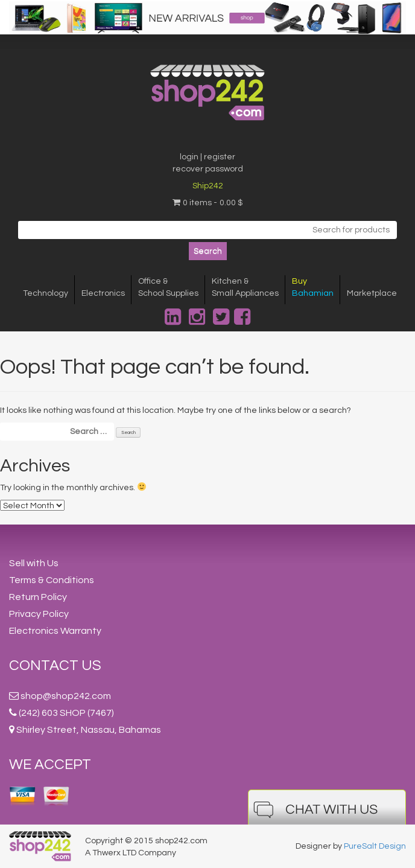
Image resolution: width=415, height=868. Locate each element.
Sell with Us (34, 563)
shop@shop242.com (66, 696)
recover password (208, 169)
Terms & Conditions (52, 580)
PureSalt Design (375, 846)
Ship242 (208, 186)
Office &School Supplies (168, 287)
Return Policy (38, 597)
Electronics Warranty (55, 631)
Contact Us (55, 665)
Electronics (103, 293)
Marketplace (372, 293)
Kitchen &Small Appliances (245, 287)
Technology (46, 293)
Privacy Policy (39, 614)
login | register (207, 157)
